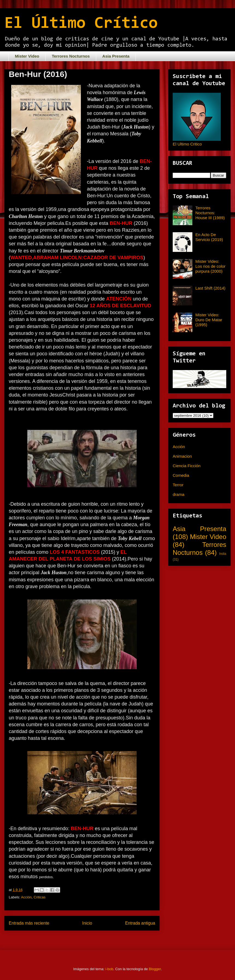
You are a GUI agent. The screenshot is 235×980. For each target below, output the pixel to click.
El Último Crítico (81, 24)
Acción (26, 897)
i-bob (109, 969)
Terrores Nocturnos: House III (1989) (210, 213)
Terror (178, 485)
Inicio (87, 923)
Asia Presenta (116, 56)
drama (179, 494)
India (223, 554)
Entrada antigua (140, 923)
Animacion (182, 456)
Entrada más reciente (29, 923)
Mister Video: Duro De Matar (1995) (209, 320)
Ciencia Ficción (187, 466)
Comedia (181, 475)
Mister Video (27, 56)
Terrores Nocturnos (71, 56)
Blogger (155, 969)
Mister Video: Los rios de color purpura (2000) (210, 266)
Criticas (39, 897)
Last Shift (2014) (210, 288)
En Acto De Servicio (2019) (209, 237)
